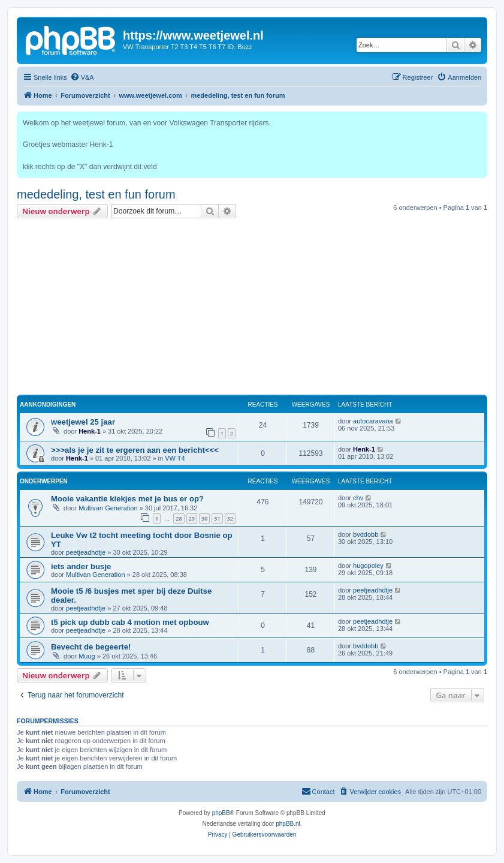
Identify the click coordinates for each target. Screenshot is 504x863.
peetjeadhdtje (86, 552)
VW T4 (175, 458)
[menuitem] (82, 77)
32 (230, 518)
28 (179, 518)
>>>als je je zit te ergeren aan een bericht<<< (135, 450)
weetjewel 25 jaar (83, 422)
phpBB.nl (288, 824)
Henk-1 (90, 431)
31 (217, 518)
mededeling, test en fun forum (96, 194)
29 (192, 518)
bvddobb (366, 534)
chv (358, 498)
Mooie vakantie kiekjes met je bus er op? (127, 499)
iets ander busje (81, 566)
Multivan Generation (108, 508)
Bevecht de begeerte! (91, 647)
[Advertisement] (252, 308)
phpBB (221, 813)
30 (204, 518)
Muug (87, 656)
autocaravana (373, 421)
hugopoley (368, 566)
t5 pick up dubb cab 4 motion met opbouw (130, 622)
